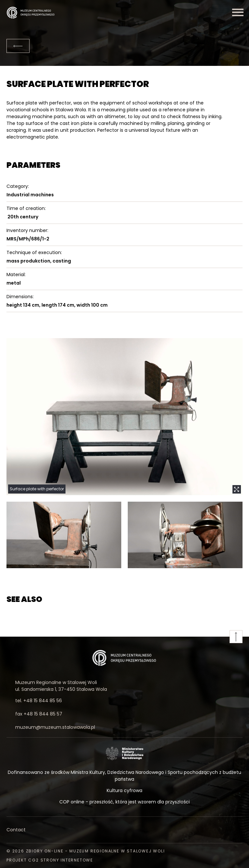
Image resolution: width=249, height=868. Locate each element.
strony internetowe (67, 860)
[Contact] (124, 830)
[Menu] (238, 12)
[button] (124, 417)
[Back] (18, 46)
